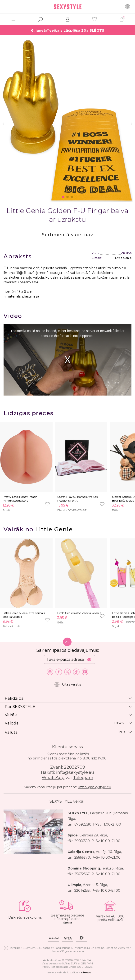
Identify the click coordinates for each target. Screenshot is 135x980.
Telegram (83, 778)
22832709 (74, 767)
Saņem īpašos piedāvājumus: (68, 650)
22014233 (82, 891)
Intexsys (86, 972)
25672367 (82, 874)
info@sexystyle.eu (75, 772)
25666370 (82, 857)
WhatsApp (53, 778)
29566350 (82, 841)
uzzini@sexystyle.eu (94, 787)
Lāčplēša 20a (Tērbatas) (109, 813)
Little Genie (123, 258)
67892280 (83, 824)
